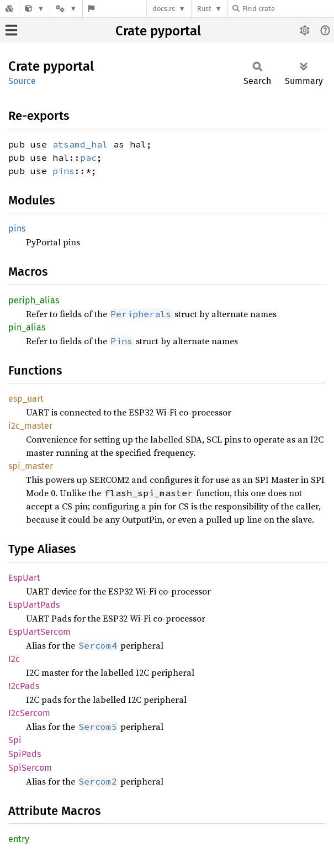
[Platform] (66, 9)
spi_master (31, 466)
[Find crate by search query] (288, 9)
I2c (14, 659)
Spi (15, 740)
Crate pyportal (158, 31)
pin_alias (27, 327)
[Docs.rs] (9, 9)
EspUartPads (34, 605)
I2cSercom (29, 713)
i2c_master (30, 426)
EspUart (24, 578)
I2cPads (24, 686)
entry (19, 839)
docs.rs (164, 9)
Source (22, 81)
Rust (204, 9)
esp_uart (26, 399)
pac (88, 157)
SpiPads (25, 754)
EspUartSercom (39, 632)
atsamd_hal (80, 144)
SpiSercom (30, 768)
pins (63, 171)
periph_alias (34, 300)
